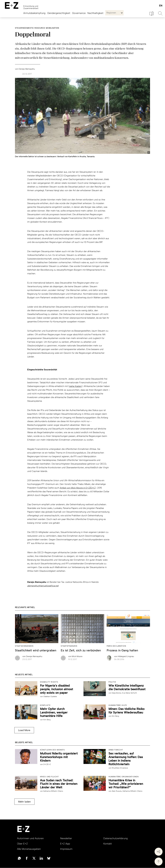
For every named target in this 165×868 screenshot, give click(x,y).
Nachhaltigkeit (95, 13)
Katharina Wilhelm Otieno (53, 791)
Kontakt (108, 844)
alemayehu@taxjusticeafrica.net (43, 586)
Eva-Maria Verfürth (130, 693)
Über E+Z (22, 844)
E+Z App (65, 844)
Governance (79, 13)
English (161, 6)
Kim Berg (47, 720)
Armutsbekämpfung (34, 13)
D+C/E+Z (47, 764)
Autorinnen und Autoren (30, 838)
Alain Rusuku (117, 791)
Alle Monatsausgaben (29, 849)
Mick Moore (75, 656)
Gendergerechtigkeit (59, 13)
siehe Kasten (75, 386)
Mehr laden (23, 802)
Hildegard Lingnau (124, 656)
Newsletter (66, 838)
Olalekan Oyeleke (50, 697)
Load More (23, 730)
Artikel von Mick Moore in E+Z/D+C (78, 488)
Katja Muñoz (117, 693)
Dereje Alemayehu (32, 656)
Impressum (66, 849)
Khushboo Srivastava (120, 768)
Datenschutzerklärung (116, 838)
